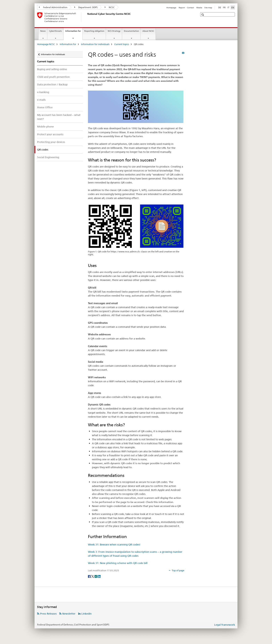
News (43, 31)
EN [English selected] (233, 7)
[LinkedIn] (99, 576)
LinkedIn (86, 614)
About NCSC (148, 31)
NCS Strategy (114, 31)
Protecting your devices (51, 142)
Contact (190, 8)
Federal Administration (53, 7)
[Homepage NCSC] (87, 17)
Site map (208, 8)
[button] (203, 15)
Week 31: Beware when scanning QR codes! (114, 544)
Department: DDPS (86, 7)
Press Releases (48, 614)
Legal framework (225, 625)
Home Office (45, 107)
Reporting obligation (94, 31)
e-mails (41, 100)
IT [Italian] (228, 7)
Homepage (171, 8)
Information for (74, 32)
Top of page (178, 570)
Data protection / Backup (52, 84)
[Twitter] (93, 576)
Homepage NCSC (46, 44)
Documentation (131, 31)
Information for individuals (95, 44)
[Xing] (96, 576)
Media (199, 8)
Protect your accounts (50, 134)
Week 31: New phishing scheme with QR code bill (118, 563)
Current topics (122, 44)
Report (182, 8)
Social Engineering (48, 157)
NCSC (110, 7)
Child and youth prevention (53, 77)
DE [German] (220, 7)
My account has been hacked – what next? (59, 117)
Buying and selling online (52, 69)
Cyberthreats (55, 31)
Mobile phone (45, 127)
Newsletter (69, 614)
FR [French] (224, 7)
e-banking (43, 92)
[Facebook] (90, 576)
